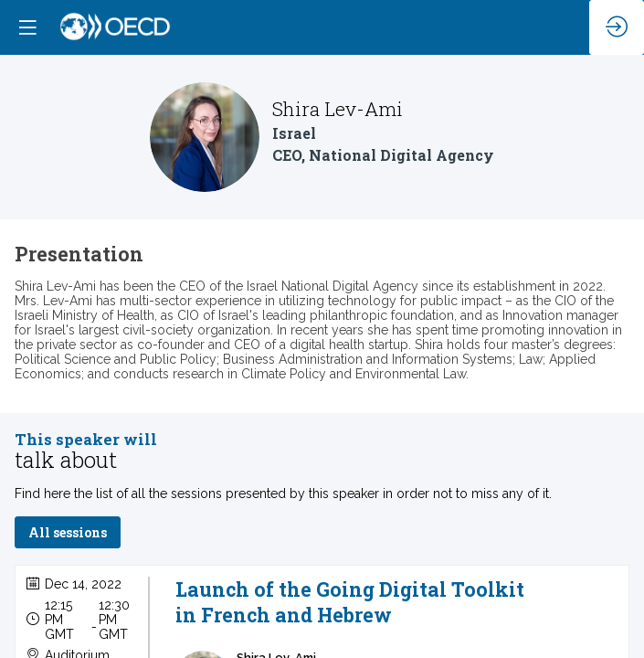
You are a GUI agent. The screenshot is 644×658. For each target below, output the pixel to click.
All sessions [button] (68, 533)
